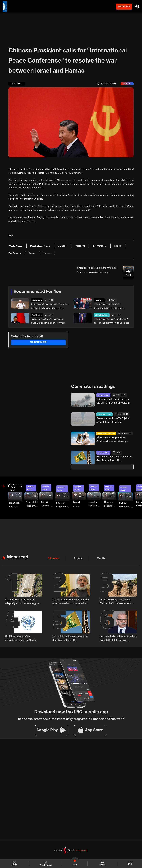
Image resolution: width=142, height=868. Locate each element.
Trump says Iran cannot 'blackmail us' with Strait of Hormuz (108, 306)
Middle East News (102, 315)
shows (102, 863)
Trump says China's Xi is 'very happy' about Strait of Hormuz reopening (48, 321)
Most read (18, 557)
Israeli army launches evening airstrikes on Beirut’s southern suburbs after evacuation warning (79, 504)
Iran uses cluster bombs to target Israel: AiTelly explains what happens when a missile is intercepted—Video (16, 505)
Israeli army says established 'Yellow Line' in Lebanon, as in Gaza (116, 601)
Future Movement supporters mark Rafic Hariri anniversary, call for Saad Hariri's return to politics (126, 505)
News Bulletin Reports (106, 433)
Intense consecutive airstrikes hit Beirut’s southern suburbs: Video (63, 505)
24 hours (53, 558)
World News (37, 300)
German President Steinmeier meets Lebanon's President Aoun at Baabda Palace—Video (110, 504)
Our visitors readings (93, 387)
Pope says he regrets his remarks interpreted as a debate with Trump (49, 306)
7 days (77, 558)
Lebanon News (103, 395)
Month (99, 558)
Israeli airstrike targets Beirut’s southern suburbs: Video (46, 504)
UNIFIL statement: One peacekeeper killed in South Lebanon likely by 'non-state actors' (21, 638)
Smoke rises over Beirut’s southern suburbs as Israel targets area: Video (94, 504)
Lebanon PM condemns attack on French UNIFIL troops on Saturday (118, 638)
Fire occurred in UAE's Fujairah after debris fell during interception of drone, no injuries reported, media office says (114, 420)
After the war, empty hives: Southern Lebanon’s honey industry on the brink (111, 439)
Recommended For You (37, 292)
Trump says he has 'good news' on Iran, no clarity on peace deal (111, 321)
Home (15, 863)
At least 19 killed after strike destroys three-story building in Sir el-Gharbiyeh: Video (32, 504)
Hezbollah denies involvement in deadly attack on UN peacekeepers (114, 459)
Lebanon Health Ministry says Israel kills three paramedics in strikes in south (113, 401)
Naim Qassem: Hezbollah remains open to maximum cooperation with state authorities (71, 601)
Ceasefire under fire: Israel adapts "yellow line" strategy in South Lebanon (22, 601)
